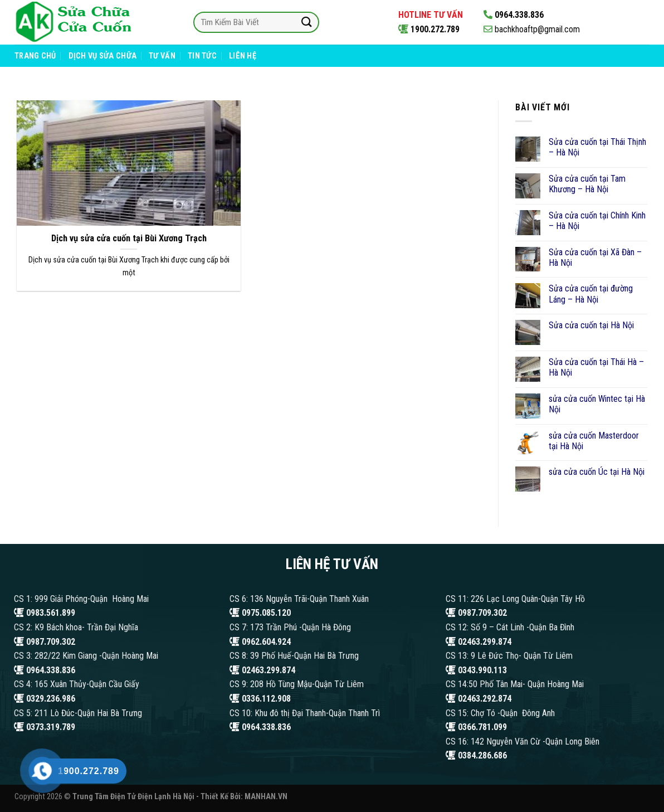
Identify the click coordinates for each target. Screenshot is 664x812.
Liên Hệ (243, 56)
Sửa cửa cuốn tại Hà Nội (591, 325)
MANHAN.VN (266, 797)
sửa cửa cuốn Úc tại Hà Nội (597, 472)
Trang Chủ (35, 56)
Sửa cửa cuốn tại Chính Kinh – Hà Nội (597, 221)
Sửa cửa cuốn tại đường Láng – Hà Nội (591, 294)
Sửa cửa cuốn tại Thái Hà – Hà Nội (596, 367)
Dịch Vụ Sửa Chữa (103, 56)
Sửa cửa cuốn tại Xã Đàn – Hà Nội (595, 257)
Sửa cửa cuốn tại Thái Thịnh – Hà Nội (597, 147)
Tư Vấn (162, 56)
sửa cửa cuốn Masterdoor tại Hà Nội (594, 441)
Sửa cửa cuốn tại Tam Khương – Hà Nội (587, 184)
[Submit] (306, 22)
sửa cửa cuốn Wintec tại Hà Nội (597, 404)
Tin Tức (202, 56)
